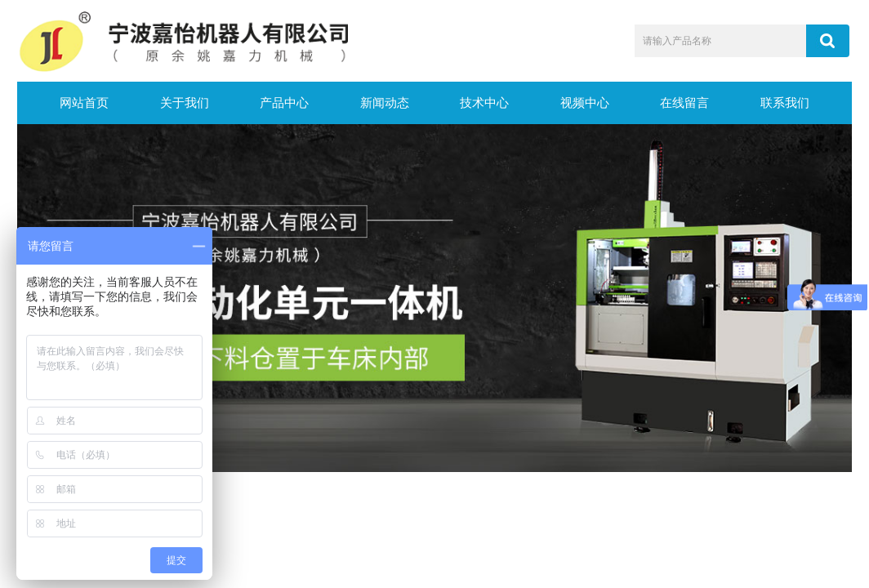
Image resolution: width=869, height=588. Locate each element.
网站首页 (84, 103)
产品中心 (284, 103)
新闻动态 (385, 103)
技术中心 (484, 103)
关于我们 (185, 103)
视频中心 (585, 103)
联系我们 (785, 103)
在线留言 (684, 103)
